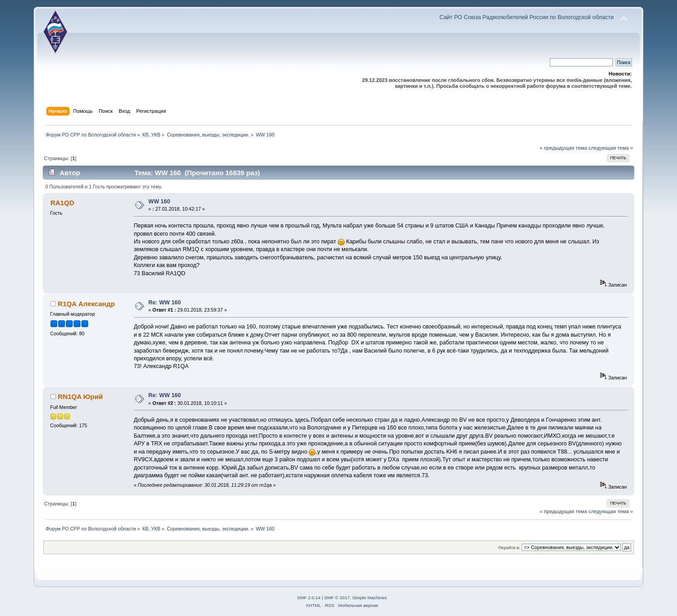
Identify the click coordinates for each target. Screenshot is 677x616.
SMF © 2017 (337, 598)
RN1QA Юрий (80, 396)
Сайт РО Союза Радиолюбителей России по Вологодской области (526, 17)
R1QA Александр (86, 304)
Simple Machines (370, 598)
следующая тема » (611, 148)
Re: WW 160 (164, 303)
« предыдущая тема (563, 148)
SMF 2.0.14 (309, 598)
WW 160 (159, 202)
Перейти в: (509, 548)
